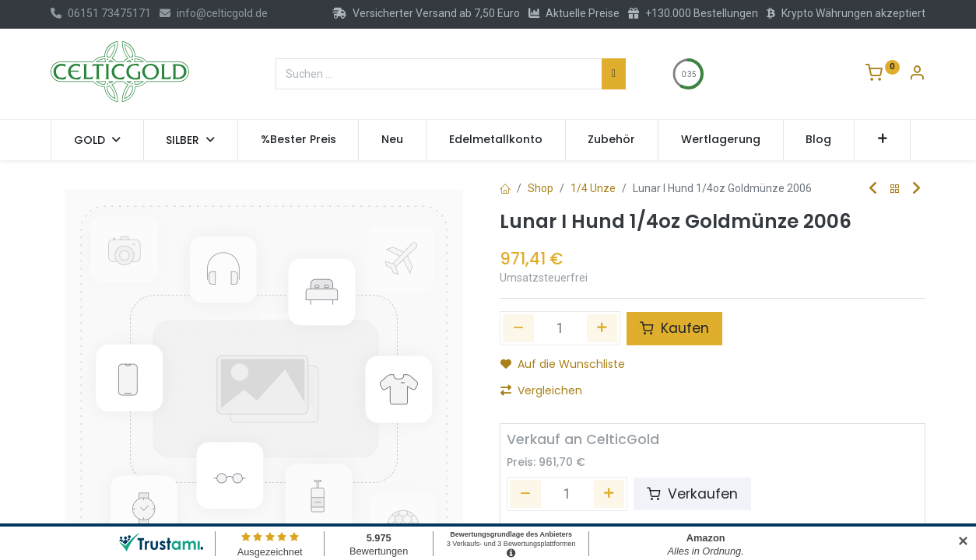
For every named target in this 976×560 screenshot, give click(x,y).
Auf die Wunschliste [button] (563, 364)
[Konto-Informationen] (917, 75)
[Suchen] (614, 74)
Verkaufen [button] (692, 494)
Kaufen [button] (674, 328)
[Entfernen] (525, 494)
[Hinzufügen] (602, 328)
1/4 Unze (593, 188)
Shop (541, 188)
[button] (882, 140)
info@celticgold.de (214, 13)
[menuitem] (298, 140)
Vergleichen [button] (541, 390)
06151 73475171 (101, 13)
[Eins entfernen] (518, 328)
